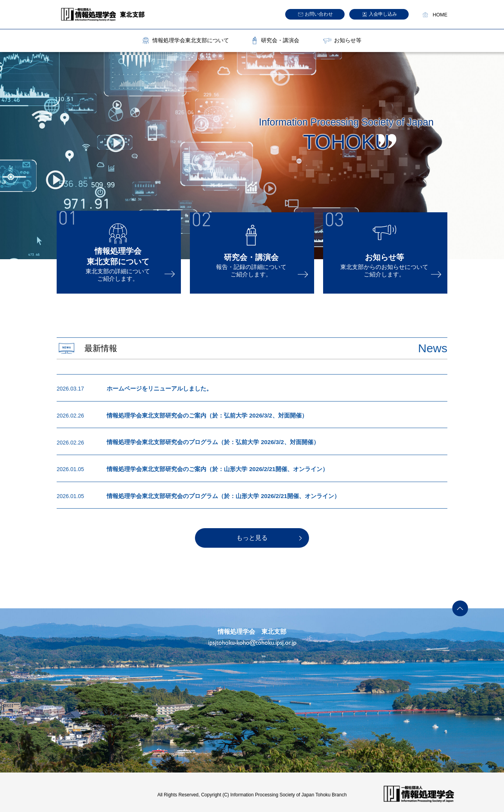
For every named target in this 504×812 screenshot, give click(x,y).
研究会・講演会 (280, 40)
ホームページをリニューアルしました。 (156, 388)
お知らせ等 (348, 40)
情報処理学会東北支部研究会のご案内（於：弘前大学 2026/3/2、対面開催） (200, 414)
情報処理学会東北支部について (191, 40)
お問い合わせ (319, 14)
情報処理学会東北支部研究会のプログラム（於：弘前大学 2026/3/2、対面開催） (206, 441)
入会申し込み (383, 14)
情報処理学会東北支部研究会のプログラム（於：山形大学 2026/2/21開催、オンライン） (215, 493)
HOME (440, 15)
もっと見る (252, 535)
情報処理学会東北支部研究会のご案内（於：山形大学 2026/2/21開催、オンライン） (210, 467)
